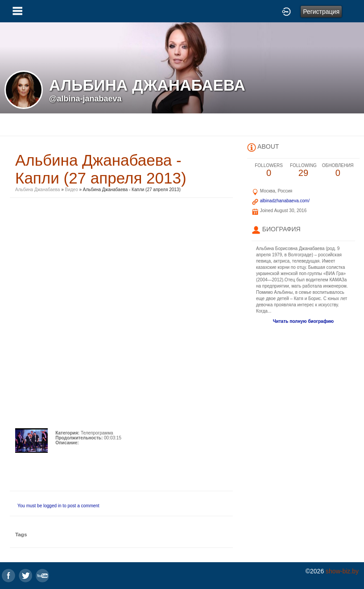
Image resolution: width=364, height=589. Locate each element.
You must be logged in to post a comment (58, 506)
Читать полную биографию (303, 321)
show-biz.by (342, 571)
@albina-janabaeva (85, 99)
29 (303, 170)
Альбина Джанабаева (37, 190)
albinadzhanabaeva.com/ (285, 201)
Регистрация (321, 12)
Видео (72, 190)
